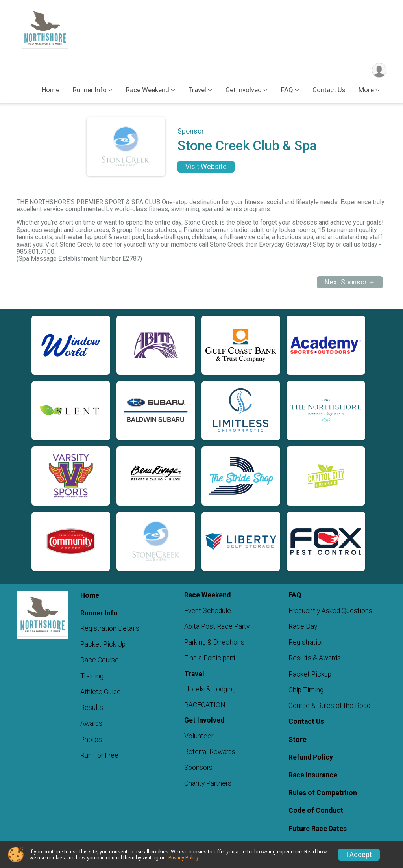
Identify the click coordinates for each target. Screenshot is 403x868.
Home (51, 90)
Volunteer (199, 736)
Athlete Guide (101, 692)
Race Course (100, 660)
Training (92, 676)
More (366, 90)
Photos (91, 740)
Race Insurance (313, 775)
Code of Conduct (316, 811)
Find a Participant (210, 658)
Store (298, 740)
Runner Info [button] (90, 90)
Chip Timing (306, 690)
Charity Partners (208, 784)
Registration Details (110, 628)
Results (92, 708)
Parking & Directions (214, 643)
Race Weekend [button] (148, 90)
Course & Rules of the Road (329, 706)
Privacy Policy (183, 858)
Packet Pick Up (103, 645)
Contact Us (329, 90)
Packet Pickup (310, 674)
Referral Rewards (210, 752)
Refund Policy (311, 757)
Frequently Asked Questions (330, 611)
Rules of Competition (323, 793)
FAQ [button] (287, 90)
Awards (91, 724)
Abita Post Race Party (217, 626)
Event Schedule (208, 611)
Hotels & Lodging (210, 689)
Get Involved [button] (244, 90)
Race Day (303, 626)
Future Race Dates (318, 829)
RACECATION (205, 705)
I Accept (359, 855)
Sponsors (198, 768)
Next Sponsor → (350, 282)
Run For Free (99, 755)
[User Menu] (379, 70)
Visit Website (206, 167)
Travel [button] (197, 90)
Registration (307, 643)
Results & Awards (315, 658)
